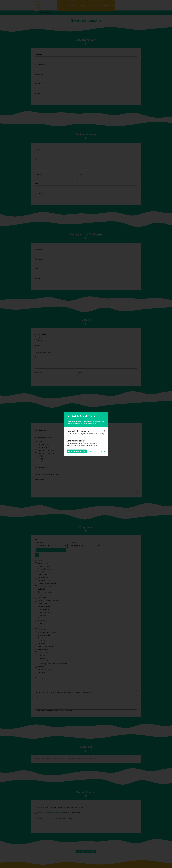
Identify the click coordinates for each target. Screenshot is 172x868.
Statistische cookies (77, 441)
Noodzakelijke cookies (78, 431)
